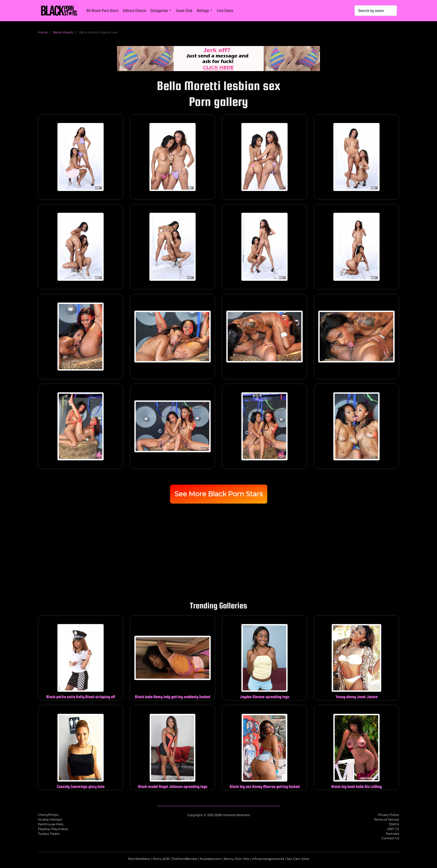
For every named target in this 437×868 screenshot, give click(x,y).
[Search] (376, 11)
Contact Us (390, 838)
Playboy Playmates (53, 829)
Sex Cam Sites (298, 859)
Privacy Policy (389, 815)
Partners (392, 834)
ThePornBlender (184, 859)
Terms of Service (387, 819)
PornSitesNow (139, 859)
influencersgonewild (268, 859)
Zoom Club (184, 10)
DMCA (394, 824)
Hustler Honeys (50, 819)
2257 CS (393, 829)
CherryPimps (48, 815)
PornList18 (161, 859)
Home (43, 32)
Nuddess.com (211, 859)
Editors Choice (134, 10)
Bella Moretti (63, 32)
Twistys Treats (49, 834)
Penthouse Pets (51, 824)
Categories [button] (159, 10)
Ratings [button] (203, 10)
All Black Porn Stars (102, 10)
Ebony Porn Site (236, 859)
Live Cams (225, 10)
